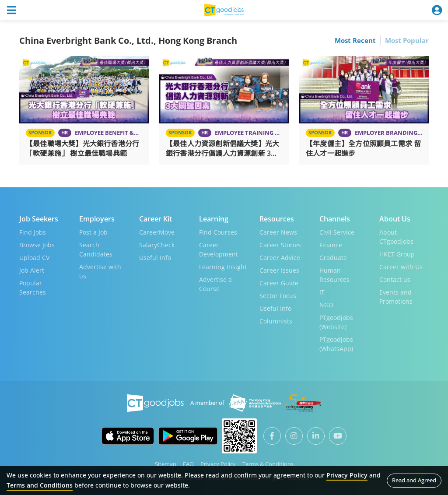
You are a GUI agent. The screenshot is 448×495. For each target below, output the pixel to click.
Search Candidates (96, 249)
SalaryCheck (157, 245)
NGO (326, 305)
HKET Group (397, 254)
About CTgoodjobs (396, 237)
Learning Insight (223, 267)
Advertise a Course (215, 284)
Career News (278, 232)
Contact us (395, 279)
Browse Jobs (37, 245)
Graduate (333, 258)
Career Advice (280, 258)
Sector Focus (278, 296)
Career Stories (280, 245)
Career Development (219, 249)
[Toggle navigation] (11, 10)
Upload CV (34, 258)
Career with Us (401, 267)
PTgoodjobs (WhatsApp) (336, 344)
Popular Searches (33, 288)
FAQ (188, 464)
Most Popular (407, 40)
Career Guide (279, 283)
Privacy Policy (218, 464)
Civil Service (337, 232)
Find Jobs (33, 232)
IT (322, 292)
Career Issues (279, 270)
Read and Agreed (414, 480)
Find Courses (218, 232)
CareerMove (157, 232)
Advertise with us (100, 271)
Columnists (276, 321)
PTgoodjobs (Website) (336, 322)
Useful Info (155, 258)
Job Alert (32, 270)
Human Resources (334, 275)
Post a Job (93, 232)
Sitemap (166, 464)
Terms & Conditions (268, 464)
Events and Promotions (396, 297)
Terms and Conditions (40, 485)
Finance (331, 245)
